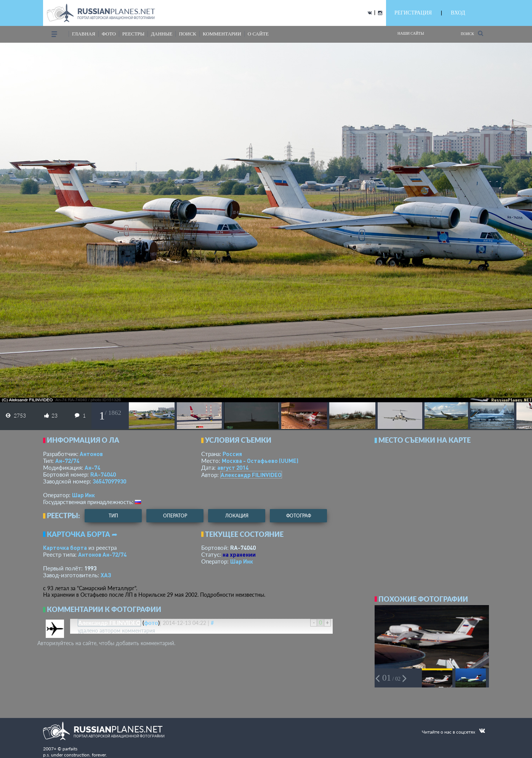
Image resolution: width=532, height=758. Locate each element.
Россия (232, 454)
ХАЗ (106, 575)
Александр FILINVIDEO (251, 475)
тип (113, 516)
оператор (175, 516)
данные (162, 34)
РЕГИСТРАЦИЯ (413, 13)
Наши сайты (411, 33)
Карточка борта (65, 548)
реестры (133, 34)
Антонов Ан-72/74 (102, 554)
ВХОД (458, 13)
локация (237, 516)
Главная (84, 34)
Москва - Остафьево (260, 461)
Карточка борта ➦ (82, 534)
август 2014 (233, 467)
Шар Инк (83, 495)
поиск (187, 34)
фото (109, 34)
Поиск (472, 33)
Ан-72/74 (67, 461)
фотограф (299, 516)
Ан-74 (92, 467)
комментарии (222, 34)
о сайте (258, 34)
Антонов (91, 454)
